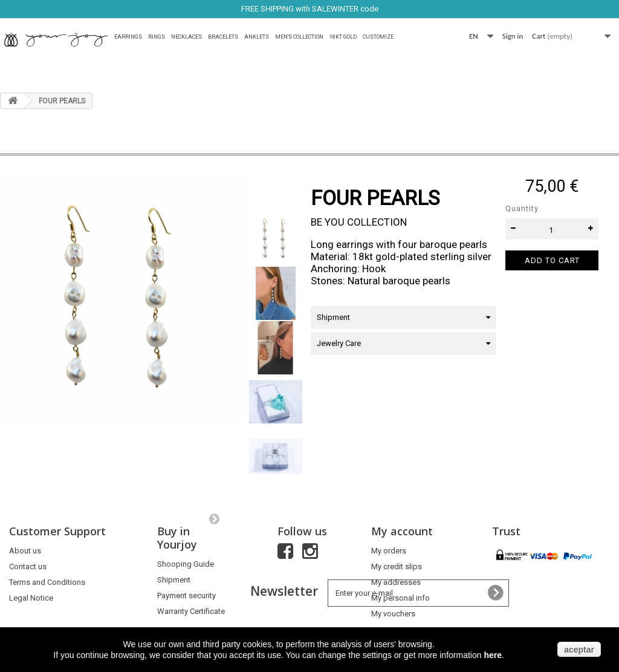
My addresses (396, 582)
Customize (378, 37)
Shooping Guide (186, 564)
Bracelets (223, 37)
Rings (157, 37)
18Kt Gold (343, 37)
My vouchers (393, 614)
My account (402, 531)
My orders (389, 551)
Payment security (186, 595)
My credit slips (397, 566)
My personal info (400, 598)
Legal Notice (31, 598)
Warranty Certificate (191, 611)
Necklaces (186, 37)
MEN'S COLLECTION (299, 37)
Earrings (128, 37)
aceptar (579, 650)
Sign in (513, 36)
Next (214, 518)
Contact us (28, 566)
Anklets (257, 37)
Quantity (522, 208)
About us (25, 551)
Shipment (174, 580)
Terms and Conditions (47, 582)
